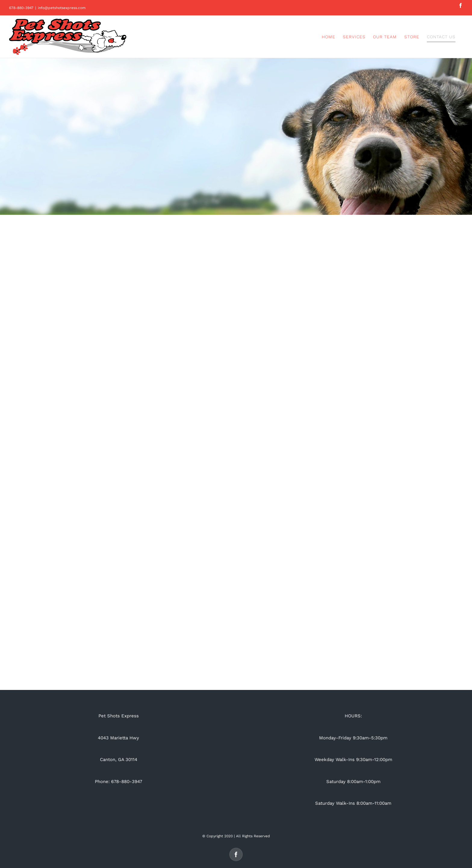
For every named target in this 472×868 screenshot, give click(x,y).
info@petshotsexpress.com (62, 8)
